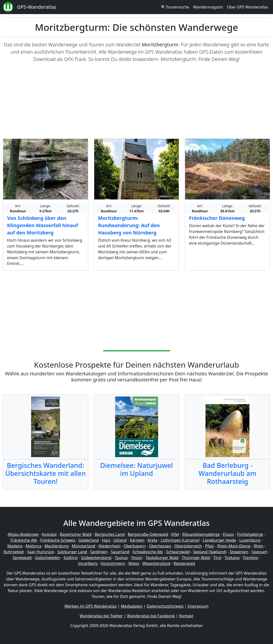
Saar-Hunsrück (41, 552)
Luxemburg (250, 540)
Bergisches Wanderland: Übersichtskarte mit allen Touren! (46, 473)
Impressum (198, 606)
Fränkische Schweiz (58, 540)
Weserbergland (156, 563)
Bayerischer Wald (76, 534)
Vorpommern (113, 563)
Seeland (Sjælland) (210, 552)
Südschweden (48, 558)
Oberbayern (135, 546)
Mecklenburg (56, 546)
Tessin (137, 558)
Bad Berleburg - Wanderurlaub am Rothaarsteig (228, 473)
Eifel (175, 534)
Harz (106, 540)
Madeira (15, 546)
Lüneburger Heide (219, 540)
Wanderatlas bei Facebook (151, 616)
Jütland (120, 540)
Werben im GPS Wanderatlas (91, 606)
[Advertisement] (136, 101)
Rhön (259, 546)
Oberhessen (160, 546)
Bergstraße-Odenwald (148, 534)
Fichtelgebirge (250, 534)
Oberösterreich (188, 546)
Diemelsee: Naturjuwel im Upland (136, 469)
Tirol (217, 558)
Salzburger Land (72, 552)
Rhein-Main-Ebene (234, 546)
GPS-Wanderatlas (37, 7)
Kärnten (137, 540)
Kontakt (186, 616)
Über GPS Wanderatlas (247, 7)
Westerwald (184, 563)
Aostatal (49, 534)
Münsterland (84, 546)
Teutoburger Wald (162, 558)
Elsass (228, 534)
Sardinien (99, 552)
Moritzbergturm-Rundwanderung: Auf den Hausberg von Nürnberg (129, 225)
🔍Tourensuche (175, 7)
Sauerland (120, 552)
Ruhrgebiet (14, 552)
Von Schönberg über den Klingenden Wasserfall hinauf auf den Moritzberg (43, 225)
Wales (134, 563)
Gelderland (89, 540)
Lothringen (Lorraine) (180, 540)
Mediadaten (132, 606)
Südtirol (71, 558)
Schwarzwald (178, 552)
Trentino (251, 558)
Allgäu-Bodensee (23, 534)
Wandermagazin (208, 7)
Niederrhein (109, 546)
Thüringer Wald (196, 558)
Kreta (153, 540)
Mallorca (34, 546)
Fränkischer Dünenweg (217, 218)
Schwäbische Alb (148, 552)
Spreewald (22, 558)
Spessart (259, 552)
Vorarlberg (88, 563)
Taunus (121, 558)
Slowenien (239, 552)
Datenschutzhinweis (165, 606)
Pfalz (210, 546)
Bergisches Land (110, 534)
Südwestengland (96, 558)
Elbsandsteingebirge (201, 534)
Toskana (232, 558)
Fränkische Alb (24, 540)
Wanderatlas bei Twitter (101, 616)
